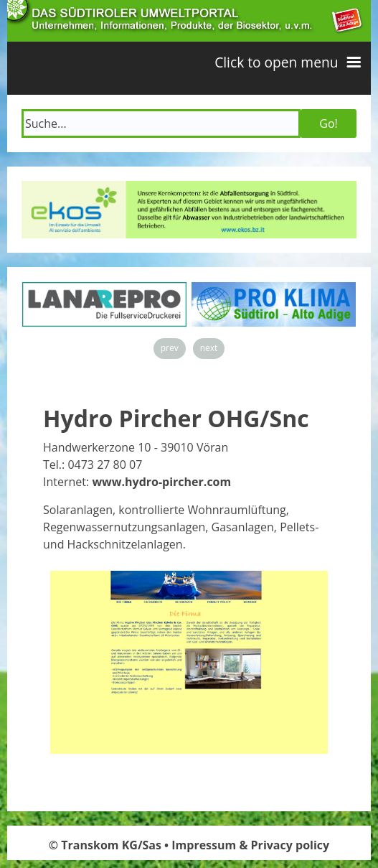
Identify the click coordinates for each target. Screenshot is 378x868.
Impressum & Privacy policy (250, 845)
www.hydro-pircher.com (161, 482)
